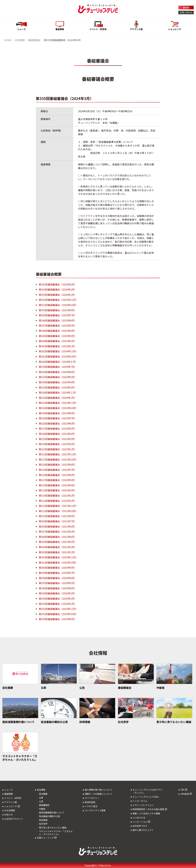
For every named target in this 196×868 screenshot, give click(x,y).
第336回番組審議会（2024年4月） (58, 382)
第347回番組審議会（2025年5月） (58, 325)
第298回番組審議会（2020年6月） (58, 578)
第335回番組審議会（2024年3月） (58, 387)
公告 (41, 801)
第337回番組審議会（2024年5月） (58, 377)
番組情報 (8, 794)
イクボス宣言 (91, 806)
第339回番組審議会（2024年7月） (58, 367)
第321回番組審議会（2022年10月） (58, 459)
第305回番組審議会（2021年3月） (58, 542)
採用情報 (43, 820)
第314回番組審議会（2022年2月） (58, 495)
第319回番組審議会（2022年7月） (58, 470)
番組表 (186, 8)
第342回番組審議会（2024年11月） (58, 351)
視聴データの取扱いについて (98, 794)
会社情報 (20, 40)
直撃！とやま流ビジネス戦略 (146, 813)
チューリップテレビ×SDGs (146, 797)
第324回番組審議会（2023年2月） (58, 444)
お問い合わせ (186, 12)
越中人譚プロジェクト (143, 830)
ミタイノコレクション (143, 805)
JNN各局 (185, 794)
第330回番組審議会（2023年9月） (58, 413)
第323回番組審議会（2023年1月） (58, 449)
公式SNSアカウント (14, 819)
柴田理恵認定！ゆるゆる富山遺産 (148, 809)
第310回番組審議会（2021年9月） (58, 516)
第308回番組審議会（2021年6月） (58, 526)
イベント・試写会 (13, 798)
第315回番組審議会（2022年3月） (58, 490)
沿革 (41, 798)
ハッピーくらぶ (140, 822)
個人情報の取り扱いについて (98, 790)
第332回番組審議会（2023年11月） (58, 403)
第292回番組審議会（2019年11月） (58, 609)
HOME (8, 40)
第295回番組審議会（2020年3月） (58, 593)
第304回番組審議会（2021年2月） (58, 547)
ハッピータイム (140, 801)
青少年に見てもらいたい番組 (53, 828)
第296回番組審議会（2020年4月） (58, 588)
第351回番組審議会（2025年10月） (58, 305)
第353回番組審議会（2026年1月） (58, 295)
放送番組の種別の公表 (50, 816)
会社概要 (43, 794)
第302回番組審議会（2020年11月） (58, 557)
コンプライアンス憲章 (95, 810)
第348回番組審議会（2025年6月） (58, 320)
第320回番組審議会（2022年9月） (58, 465)
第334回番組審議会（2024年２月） (58, 392)
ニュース (8, 790)
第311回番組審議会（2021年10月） (58, 511)
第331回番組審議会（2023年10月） (58, 408)
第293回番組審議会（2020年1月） (58, 604)
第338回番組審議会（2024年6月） (58, 372)
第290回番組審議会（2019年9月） (58, 619)
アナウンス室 (11, 802)
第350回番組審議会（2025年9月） (58, 310)
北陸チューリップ (45, 838)
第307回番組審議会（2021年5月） (58, 532)
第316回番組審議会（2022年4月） (58, 485)
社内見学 (43, 824)
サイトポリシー (92, 798)
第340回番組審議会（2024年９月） (58, 362)
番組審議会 (34, 40)
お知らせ (8, 814)
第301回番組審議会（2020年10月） (58, 562)
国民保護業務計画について (52, 813)
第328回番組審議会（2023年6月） (58, 423)
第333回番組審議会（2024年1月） (58, 398)
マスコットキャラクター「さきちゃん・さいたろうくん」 (56, 833)
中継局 (42, 809)
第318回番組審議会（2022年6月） (58, 475)
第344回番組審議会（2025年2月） (58, 341)
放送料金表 (90, 802)
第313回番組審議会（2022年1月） (58, 501)
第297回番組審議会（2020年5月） (58, 583)
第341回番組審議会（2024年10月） (58, 356)
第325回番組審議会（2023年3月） (58, 439)
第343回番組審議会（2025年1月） (58, 346)
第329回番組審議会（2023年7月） (58, 418)
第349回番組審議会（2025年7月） (58, 315)
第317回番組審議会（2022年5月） (58, 480)
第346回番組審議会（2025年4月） (58, 331)
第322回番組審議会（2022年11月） (58, 454)
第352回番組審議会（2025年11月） (58, 300)
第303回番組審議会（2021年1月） (58, 552)
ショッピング (11, 806)
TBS (182, 790)
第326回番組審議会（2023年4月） (58, 434)
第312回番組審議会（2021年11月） (58, 506)
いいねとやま (139, 818)
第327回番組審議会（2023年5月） (58, 428)
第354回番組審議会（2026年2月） (58, 289)
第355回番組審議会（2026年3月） (58, 284)
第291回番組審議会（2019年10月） (58, 614)
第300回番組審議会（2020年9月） (58, 568)
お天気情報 (10, 810)
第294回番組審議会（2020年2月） (58, 598)
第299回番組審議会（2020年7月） (58, 573)
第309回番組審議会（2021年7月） (58, 521)
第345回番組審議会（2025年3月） (58, 336)
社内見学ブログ (140, 826)
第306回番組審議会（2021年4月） (58, 537)
